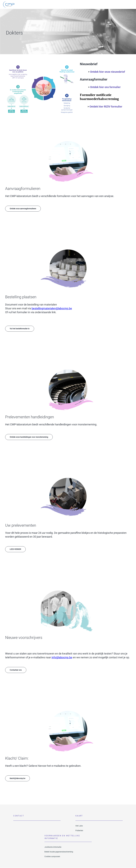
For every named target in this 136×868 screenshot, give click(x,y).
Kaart (79, 816)
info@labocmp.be (62, 657)
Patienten (79, 831)
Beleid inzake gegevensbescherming (59, 852)
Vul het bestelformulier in (20, 329)
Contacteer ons (16, 670)
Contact (19, 816)
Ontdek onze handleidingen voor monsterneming (29, 437)
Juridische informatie (53, 847)
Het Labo (79, 826)
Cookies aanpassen (52, 856)
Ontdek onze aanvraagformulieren (23, 209)
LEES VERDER (15, 549)
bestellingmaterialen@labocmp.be (52, 308)
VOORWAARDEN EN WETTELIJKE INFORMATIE (62, 837)
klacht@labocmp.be (17, 778)
